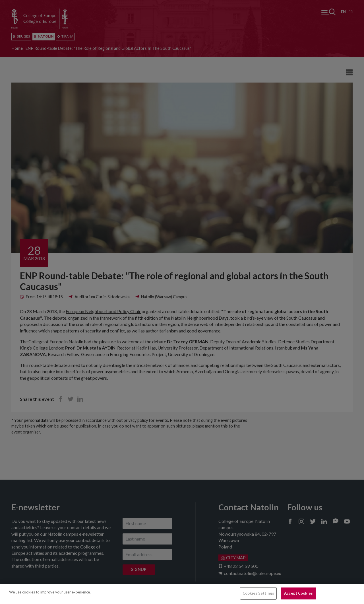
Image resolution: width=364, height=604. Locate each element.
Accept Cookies (298, 593)
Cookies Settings (258, 593)
